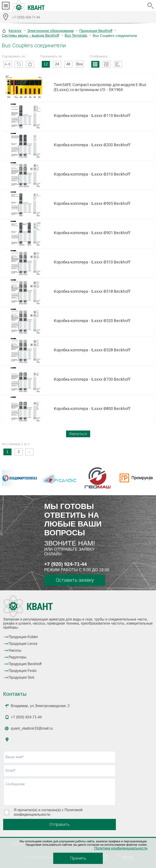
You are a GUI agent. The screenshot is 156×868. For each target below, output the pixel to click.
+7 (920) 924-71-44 (65, 564)
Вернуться (78, 434)
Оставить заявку (75, 580)
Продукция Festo (23, 671)
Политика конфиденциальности (121, 848)
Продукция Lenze (23, 644)
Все (80, 64)
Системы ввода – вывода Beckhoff (30, 35)
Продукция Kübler (23, 637)
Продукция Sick (22, 677)
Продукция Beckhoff (96, 31)
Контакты (15, 694)
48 (68, 64)
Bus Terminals (76, 35)
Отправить (60, 824)
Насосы (15, 650)
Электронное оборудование (51, 31)
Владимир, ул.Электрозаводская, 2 (40, 706)
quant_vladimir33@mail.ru (32, 728)
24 (57, 64)
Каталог (15, 31)
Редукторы (17, 657)
